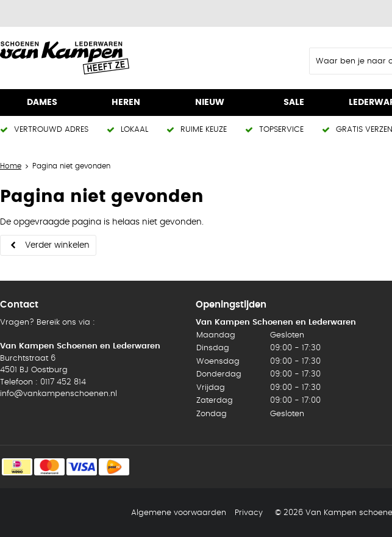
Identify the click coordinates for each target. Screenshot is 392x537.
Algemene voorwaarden (179, 513)
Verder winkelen (57, 245)
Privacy (249, 513)
